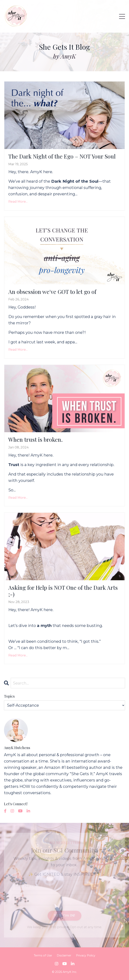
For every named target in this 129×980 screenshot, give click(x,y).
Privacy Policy (86, 955)
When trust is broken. (36, 440)
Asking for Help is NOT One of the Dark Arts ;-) (63, 591)
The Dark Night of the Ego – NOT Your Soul (62, 156)
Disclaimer (64, 955)
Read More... (18, 202)
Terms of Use (43, 955)
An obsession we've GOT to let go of (52, 292)
